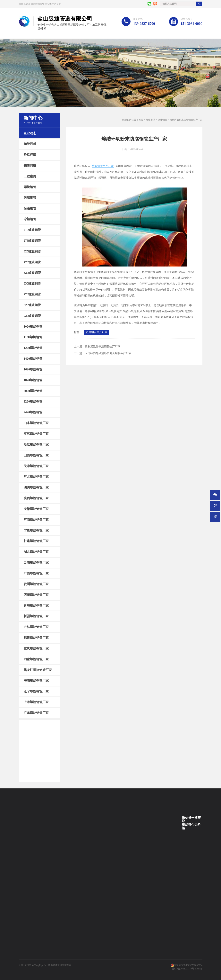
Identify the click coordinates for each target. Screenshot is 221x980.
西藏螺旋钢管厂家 (36, 595)
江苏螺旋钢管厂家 (36, 434)
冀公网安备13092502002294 (188, 965)
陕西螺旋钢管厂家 (36, 498)
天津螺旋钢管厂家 (36, 466)
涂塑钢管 (30, 219)
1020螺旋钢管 (33, 326)
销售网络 (30, 165)
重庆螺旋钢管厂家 (36, 648)
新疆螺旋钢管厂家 (36, 616)
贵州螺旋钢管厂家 (36, 584)
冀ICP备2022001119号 (183, 969)
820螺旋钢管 (32, 305)
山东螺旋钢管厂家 (36, 423)
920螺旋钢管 (32, 316)
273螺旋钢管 (32, 241)
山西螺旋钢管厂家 (36, 455)
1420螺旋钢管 (33, 359)
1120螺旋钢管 (33, 337)
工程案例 (30, 176)
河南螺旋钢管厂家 (36, 520)
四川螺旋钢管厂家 (36, 487)
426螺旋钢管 (32, 262)
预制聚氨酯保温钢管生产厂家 (103, 346)
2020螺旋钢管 (33, 391)
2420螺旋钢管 (33, 412)
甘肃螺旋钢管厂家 (36, 541)
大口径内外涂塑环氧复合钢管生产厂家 (108, 353)
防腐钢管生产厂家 (103, 166)
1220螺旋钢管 (33, 348)
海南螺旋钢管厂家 (36, 681)
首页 (141, 120)
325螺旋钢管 (32, 251)
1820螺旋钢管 (33, 380)
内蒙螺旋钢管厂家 (36, 659)
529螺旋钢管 (32, 273)
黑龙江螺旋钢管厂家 (38, 670)
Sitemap (198, 969)
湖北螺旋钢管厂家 (36, 552)
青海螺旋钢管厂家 (36, 605)
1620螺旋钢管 (33, 369)
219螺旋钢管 (32, 230)
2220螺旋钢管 (33, 401)
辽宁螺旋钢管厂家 (36, 691)
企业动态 (30, 133)
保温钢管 (30, 208)
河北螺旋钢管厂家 (36, 477)
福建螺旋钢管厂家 (36, 638)
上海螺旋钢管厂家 (36, 702)
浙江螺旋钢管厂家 (36, 445)
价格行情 (30, 155)
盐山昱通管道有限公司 (60, 965)
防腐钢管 (30, 198)
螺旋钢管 (30, 187)
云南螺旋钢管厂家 (36, 563)
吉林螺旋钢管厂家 (36, 627)
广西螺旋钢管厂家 (36, 573)
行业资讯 (150, 120)
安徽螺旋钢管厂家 (36, 509)
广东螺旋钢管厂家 (36, 713)
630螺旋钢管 (32, 283)
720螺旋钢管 (32, 294)
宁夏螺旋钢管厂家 (36, 530)
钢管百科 (30, 144)
